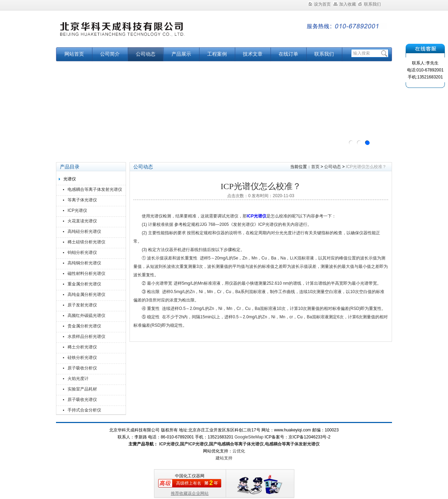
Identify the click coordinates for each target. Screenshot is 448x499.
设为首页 (319, 4)
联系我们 (369, 4)
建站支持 (224, 458)
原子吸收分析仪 (82, 368)
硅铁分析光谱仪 (82, 358)
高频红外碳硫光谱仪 (86, 316)
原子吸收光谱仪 (82, 400)
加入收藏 (345, 4)
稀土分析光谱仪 (82, 347)
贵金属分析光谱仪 (84, 326)
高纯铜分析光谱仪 (84, 263)
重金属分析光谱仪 (84, 284)
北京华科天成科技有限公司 (143, 32)
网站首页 (74, 54)
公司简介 (110, 54)
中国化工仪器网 (190, 476)
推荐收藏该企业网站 (190, 493)
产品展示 (181, 54)
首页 (315, 167)
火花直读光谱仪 (82, 221)
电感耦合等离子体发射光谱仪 (95, 189)
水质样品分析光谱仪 (86, 337)
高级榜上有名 (189, 483)
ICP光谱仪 (77, 210)
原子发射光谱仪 (82, 305)
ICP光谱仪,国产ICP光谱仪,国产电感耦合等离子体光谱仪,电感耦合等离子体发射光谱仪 (239, 444)
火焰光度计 (78, 379)
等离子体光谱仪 (82, 200)
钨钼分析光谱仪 (82, 252)
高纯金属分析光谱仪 (86, 294)
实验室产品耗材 (82, 389)
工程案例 (217, 54)
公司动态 (146, 54)
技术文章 (253, 54)
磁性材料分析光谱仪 (86, 273)
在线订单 (288, 54)
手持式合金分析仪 (84, 410)
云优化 (239, 451)
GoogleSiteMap (249, 437)
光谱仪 (70, 179)
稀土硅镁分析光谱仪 (86, 242)
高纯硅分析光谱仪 (84, 231)
